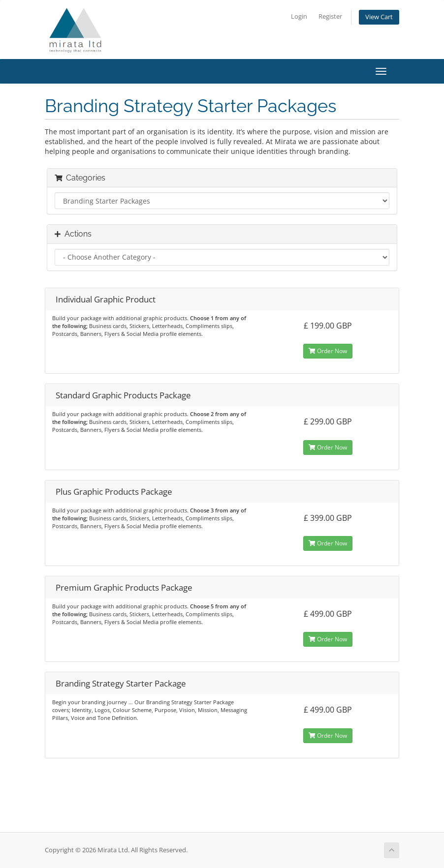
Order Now (328, 351)
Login (299, 16)
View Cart (379, 17)
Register (330, 16)
